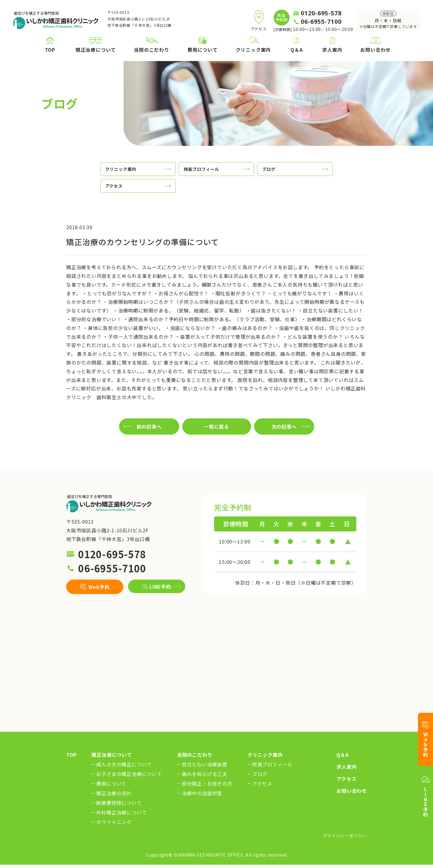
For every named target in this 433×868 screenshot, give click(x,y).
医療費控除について (119, 803)
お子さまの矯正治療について (129, 774)
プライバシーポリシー (345, 836)
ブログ (260, 774)
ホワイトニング (114, 822)
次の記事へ (284, 426)
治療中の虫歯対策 (202, 793)
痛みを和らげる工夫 (205, 774)
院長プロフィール (272, 764)
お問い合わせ (352, 791)
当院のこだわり (195, 755)
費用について (111, 783)
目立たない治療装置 (205, 764)
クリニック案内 (265, 755)
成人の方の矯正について (124, 764)
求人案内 (347, 767)
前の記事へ (149, 426)
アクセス (262, 783)
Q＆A (342, 755)
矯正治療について (112, 755)
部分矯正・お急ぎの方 (207, 783)
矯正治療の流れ (114, 793)
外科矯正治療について (121, 812)
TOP (71, 755)
